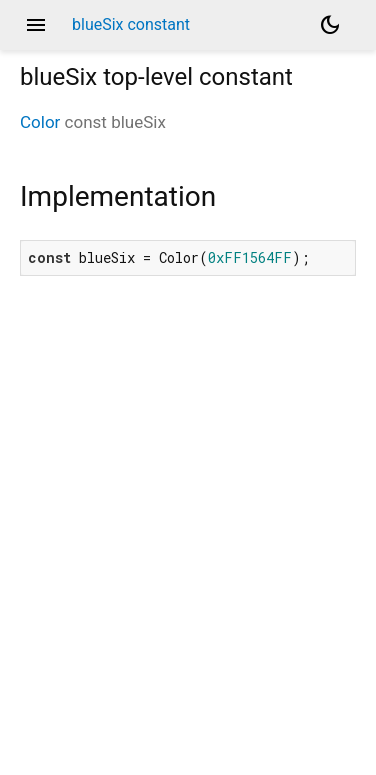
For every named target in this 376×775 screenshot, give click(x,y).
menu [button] (36, 25)
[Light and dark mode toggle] (330, 25)
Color (40, 122)
